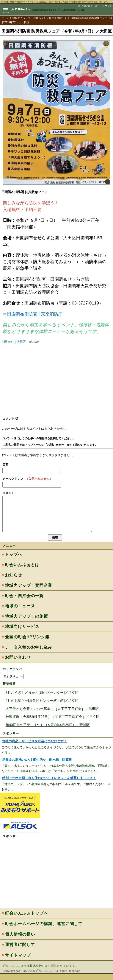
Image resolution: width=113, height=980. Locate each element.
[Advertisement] (56, 381)
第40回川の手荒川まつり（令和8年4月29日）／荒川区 (48, 731)
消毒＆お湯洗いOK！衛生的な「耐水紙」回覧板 (37, 766)
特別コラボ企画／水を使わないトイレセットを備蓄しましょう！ (49, 784)
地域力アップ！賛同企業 (28, 592)
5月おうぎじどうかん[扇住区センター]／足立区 (42, 699)
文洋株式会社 (33, 972)
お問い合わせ (18, 664)
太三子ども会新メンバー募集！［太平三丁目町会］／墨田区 (52, 715)
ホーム (6, 18)
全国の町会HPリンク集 (27, 643)
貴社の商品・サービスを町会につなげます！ (35, 748)
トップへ (13, 561)
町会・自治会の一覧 (24, 602)
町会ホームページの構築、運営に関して (44, 930)
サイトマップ (105, 6)
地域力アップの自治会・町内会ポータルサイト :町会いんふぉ (24, 9)
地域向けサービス (22, 633)
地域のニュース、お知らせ (28, 18)
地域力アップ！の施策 (26, 623)
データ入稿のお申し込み (28, 654)
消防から (62, 18)
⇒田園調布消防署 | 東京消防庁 (33, 314)
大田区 (21, 342)
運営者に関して (20, 951)
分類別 (50, 18)
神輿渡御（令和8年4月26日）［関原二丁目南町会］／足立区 (53, 723)
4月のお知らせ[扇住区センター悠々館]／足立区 (42, 707)
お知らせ (13, 582)
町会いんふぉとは (22, 571)
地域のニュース (20, 612)
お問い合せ (87, 6)
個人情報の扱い (20, 941)
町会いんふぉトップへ (26, 920)
